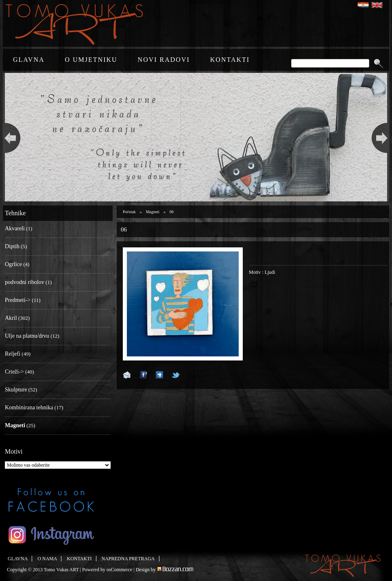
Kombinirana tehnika (29, 407)
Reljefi (13, 354)
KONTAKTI (230, 60)
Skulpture (16, 390)
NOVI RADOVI (164, 60)
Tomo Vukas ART (61, 570)
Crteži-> (14, 372)
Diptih (12, 246)
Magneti (153, 212)
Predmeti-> (18, 300)
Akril (11, 318)
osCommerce (119, 570)
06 (172, 212)
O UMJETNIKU (91, 60)
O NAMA (47, 559)
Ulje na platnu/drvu (27, 336)
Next (382, 137)
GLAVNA (29, 60)
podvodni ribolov (25, 282)
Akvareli (15, 228)
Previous (10, 137)
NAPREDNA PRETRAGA (128, 559)
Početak (129, 212)
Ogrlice (13, 264)
